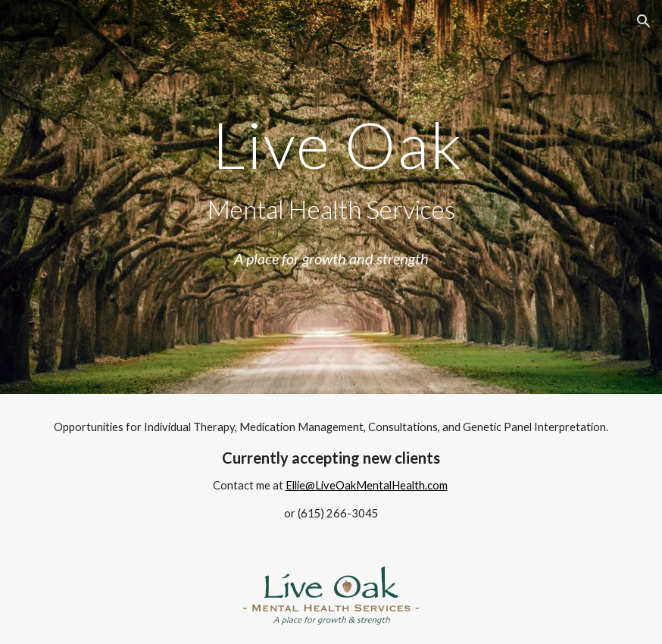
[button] (644, 21)
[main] (331, 197)
